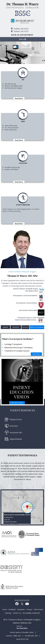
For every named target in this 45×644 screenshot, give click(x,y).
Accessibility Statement (31, 613)
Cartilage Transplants (13, 344)
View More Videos (17, 403)
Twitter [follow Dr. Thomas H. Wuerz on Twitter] (22, 604)
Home (4, 609)
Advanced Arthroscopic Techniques (18, 348)
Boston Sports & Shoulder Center (22, 632)
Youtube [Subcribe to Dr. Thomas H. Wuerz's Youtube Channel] (27, 604)
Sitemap (8, 613)
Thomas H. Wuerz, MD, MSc (22, 276)
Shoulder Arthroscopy (12, 167)
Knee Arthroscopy (11, 126)
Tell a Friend (38, 609)
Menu (23, 39)
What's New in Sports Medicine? (18, 339)
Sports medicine (23, 205)
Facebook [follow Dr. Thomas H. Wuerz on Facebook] (17, 604)
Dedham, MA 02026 (21, 29)
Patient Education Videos (22, 392)
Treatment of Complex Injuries (17, 351)
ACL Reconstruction (12, 128)
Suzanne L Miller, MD (13, 636)
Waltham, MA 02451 (21, 31)
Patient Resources (22, 410)
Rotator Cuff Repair (11, 169)
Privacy (29, 609)
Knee (23, 121)
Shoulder (23, 163)
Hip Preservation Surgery (13, 88)
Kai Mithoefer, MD (31, 636)
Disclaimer (21, 609)
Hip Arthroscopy (10, 84)
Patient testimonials (22, 455)
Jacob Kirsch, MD (22, 639)
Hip (23, 80)
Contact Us (17, 613)
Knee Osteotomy (11, 130)
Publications (25, 327)
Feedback (12, 609)
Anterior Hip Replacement (14, 86)
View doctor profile (37, 327)
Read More (19, 98)
